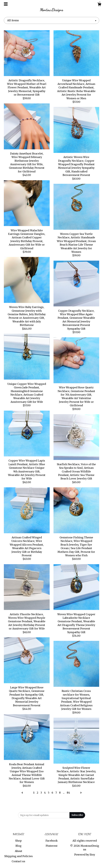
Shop (18, 841)
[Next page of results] (81, 793)
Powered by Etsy (85, 855)
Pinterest (52, 846)
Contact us (18, 861)
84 (68, 793)
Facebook (52, 841)
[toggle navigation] (6, 4)
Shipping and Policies (19, 856)
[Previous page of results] (23, 793)
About (19, 851)
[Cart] (99, 5)
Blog (18, 846)
